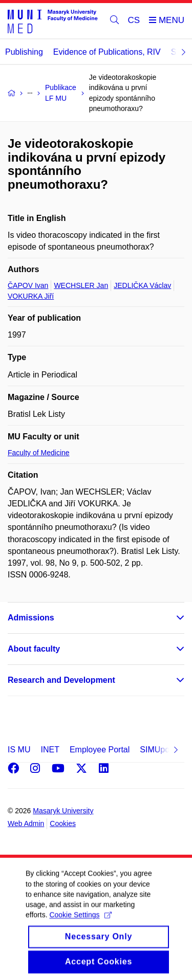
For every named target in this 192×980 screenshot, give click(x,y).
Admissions (31, 618)
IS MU (19, 750)
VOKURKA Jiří (31, 296)
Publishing (24, 52)
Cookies (63, 823)
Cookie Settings (80, 924)
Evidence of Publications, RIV (107, 52)
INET (50, 750)
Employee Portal (100, 750)
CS (134, 20)
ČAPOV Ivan (28, 285)
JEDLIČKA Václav (142, 285)
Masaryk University (63, 811)
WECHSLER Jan (81, 285)
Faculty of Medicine (39, 453)
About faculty (34, 649)
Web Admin (26, 823)
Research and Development (61, 680)
